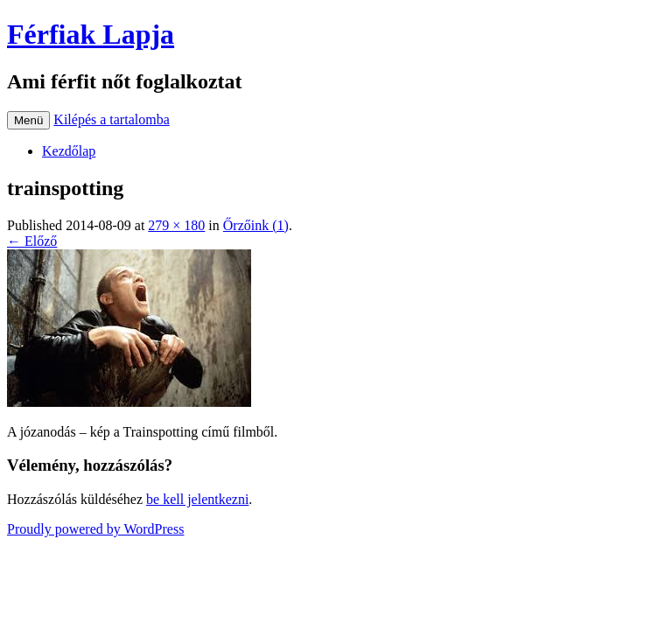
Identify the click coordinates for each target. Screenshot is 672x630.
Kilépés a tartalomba (111, 119)
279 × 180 (176, 225)
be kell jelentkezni (197, 499)
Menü (28, 120)
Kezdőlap (69, 151)
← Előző (32, 241)
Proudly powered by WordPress (95, 529)
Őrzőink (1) (256, 225)
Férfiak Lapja (91, 34)
